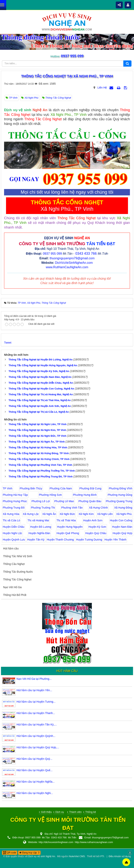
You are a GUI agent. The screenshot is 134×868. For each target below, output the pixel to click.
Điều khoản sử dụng (120, 856)
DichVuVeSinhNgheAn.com (74, 263)
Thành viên (75, 812)
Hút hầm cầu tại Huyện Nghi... (35, 793)
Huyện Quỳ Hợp (122, 533)
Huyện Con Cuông (121, 520)
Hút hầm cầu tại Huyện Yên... (34, 690)
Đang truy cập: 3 (29, 853)
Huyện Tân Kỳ (36, 540)
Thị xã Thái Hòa (66, 520)
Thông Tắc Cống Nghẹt (17, 579)
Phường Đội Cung (90, 488)
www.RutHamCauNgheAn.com (67, 267)
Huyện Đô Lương (41, 527)
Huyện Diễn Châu (13, 527)
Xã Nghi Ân (49, 514)
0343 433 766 (86, 254)
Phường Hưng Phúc (15, 501)
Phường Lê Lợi (41, 501)
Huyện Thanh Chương (60, 540)
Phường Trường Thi (43, 508)
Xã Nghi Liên (105, 514)
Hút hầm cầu (11, 548)
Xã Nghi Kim (86, 514)
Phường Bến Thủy (31, 488)
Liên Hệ (102, 88)
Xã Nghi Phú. (124, 514)
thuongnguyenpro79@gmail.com (72, 258)
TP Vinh (7, 488)
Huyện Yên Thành (115, 540)
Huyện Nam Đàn (122, 527)
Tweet (8, 343)
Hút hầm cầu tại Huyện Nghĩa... (36, 782)
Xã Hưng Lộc (31, 514)
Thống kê (91, 812)
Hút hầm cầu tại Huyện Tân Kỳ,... (37, 724)
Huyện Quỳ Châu (96, 533)
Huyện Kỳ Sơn (97, 527)
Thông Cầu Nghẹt (14, 564)
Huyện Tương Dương (89, 540)
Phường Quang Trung (119, 501)
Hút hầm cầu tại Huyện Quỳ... (34, 759)
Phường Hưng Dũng (120, 495)
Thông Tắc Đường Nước (18, 572)
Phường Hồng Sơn (50, 495)
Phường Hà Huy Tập (15, 495)
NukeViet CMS (77, 856)
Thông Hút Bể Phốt (15, 595)
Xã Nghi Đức (67, 514)
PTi (102, 856)
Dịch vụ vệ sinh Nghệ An (42, 856)
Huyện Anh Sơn (93, 520)
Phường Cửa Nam (61, 488)
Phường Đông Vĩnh (121, 488)
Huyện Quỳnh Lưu (14, 540)
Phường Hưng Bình (85, 495)
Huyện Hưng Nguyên (70, 527)
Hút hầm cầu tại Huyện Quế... (35, 770)
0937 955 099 (72, 56)
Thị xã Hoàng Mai (38, 520)
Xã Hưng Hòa (11, 514)
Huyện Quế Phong (68, 533)
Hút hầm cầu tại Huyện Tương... (36, 702)
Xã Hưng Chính (98, 508)
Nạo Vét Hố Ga (12, 587)
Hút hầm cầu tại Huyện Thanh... (36, 713)
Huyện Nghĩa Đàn (39, 533)
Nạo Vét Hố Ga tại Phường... (34, 679)
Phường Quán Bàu (90, 501)
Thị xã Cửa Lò (11, 520)
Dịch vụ (60, 812)
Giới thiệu (46, 812)
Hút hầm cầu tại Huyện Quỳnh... (36, 736)
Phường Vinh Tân (72, 508)
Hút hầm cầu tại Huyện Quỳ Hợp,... (38, 747)
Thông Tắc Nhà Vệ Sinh (18, 556)
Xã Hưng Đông (123, 508)
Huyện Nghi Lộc (12, 533)
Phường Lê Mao (64, 501)
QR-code (10, 853)
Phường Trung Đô (14, 508)
